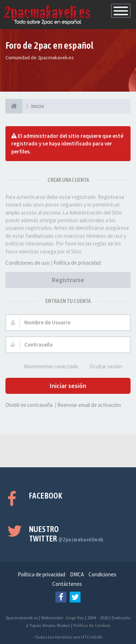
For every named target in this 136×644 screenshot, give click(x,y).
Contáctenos (67, 584)
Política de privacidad (77, 263)
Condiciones (102, 574)
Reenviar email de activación (89, 405)
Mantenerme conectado (47, 367)
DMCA (77, 574)
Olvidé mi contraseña (29, 405)
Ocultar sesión (102, 367)
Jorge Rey (75, 617)
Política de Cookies (92, 625)
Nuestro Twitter (66, 534)
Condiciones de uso (28, 263)
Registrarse (68, 280)
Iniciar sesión (68, 386)
